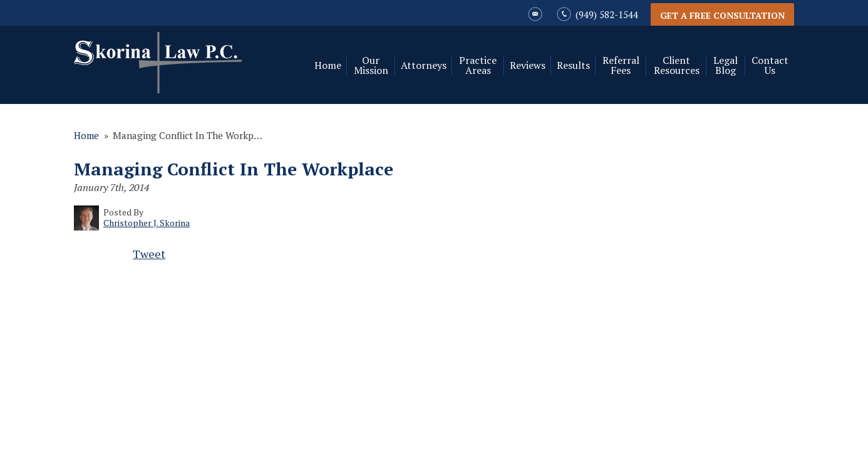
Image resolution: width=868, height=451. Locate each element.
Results (573, 65)
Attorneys (424, 65)
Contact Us (770, 65)
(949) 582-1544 (607, 14)
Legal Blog (726, 65)
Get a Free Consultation (722, 15)
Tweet (149, 254)
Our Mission (371, 65)
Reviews (528, 65)
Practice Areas (478, 65)
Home (328, 65)
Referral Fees (621, 65)
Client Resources (677, 65)
